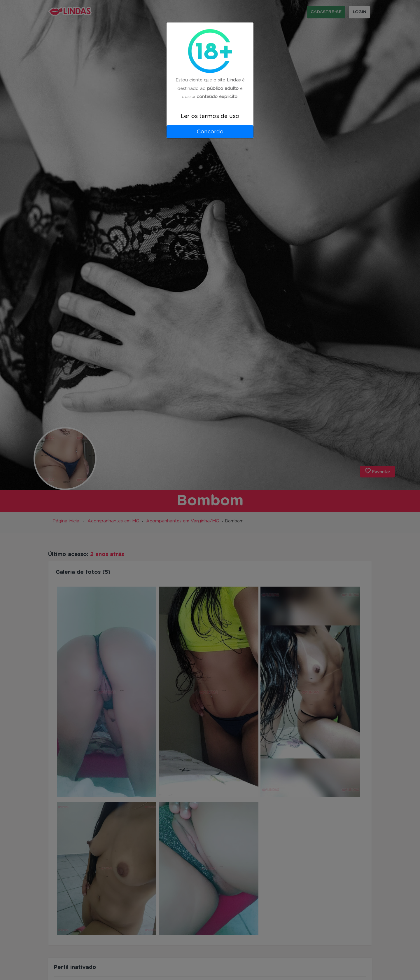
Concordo (210, 132)
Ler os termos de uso (210, 116)
